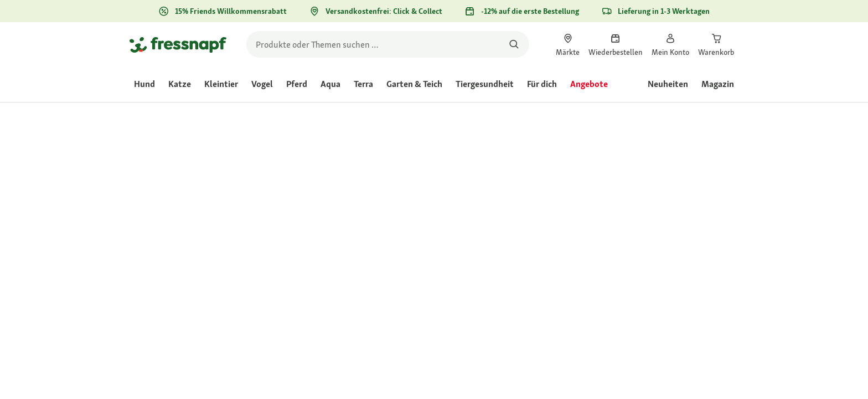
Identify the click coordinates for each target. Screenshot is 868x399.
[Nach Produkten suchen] (514, 44)
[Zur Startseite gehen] (178, 44)
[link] (568, 44)
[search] (388, 44)
